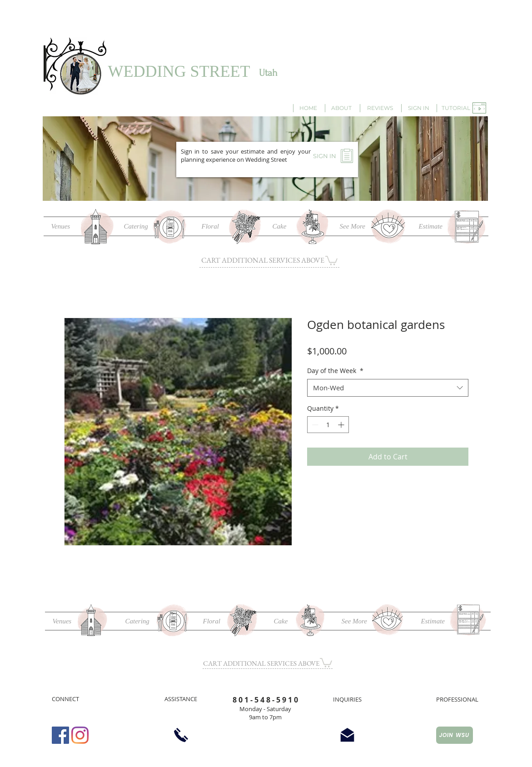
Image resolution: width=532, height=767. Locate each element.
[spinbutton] (328, 425)
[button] (456, 108)
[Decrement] (314, 425)
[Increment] (342, 425)
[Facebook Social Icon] (60, 735)
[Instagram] (80, 735)
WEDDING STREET (179, 71)
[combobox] (388, 388)
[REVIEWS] (380, 108)
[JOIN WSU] (455, 735)
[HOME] (308, 108)
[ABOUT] (342, 108)
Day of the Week (335, 371)
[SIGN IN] (419, 108)
